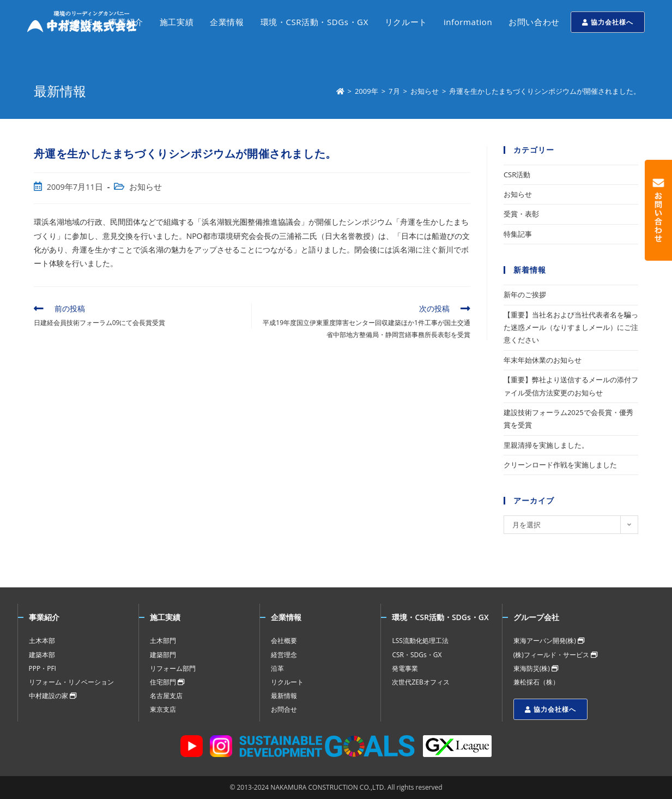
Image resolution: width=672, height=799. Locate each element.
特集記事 (518, 234)
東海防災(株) (536, 668)
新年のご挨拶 (525, 295)
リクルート (287, 682)
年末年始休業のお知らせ (543, 360)
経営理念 (284, 655)
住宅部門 (167, 682)
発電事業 (405, 668)
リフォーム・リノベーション (71, 682)
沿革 (277, 668)
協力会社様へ (608, 22)
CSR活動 (517, 175)
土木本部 (42, 641)
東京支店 (163, 709)
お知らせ (146, 187)
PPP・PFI (43, 668)
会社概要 (284, 641)
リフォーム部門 (173, 668)
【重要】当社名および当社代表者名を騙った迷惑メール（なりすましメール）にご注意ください (571, 328)
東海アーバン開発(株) (549, 641)
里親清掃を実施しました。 (546, 445)
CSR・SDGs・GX (417, 655)
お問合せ (284, 709)
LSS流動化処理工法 (420, 641)
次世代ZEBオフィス (420, 682)
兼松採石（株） (536, 682)
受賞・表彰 (521, 214)
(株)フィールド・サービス (555, 655)
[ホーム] (340, 91)
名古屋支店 (166, 696)
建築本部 (42, 655)
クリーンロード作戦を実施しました (560, 465)
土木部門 (163, 641)
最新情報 (284, 696)
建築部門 (163, 655)
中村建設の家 (53, 696)
